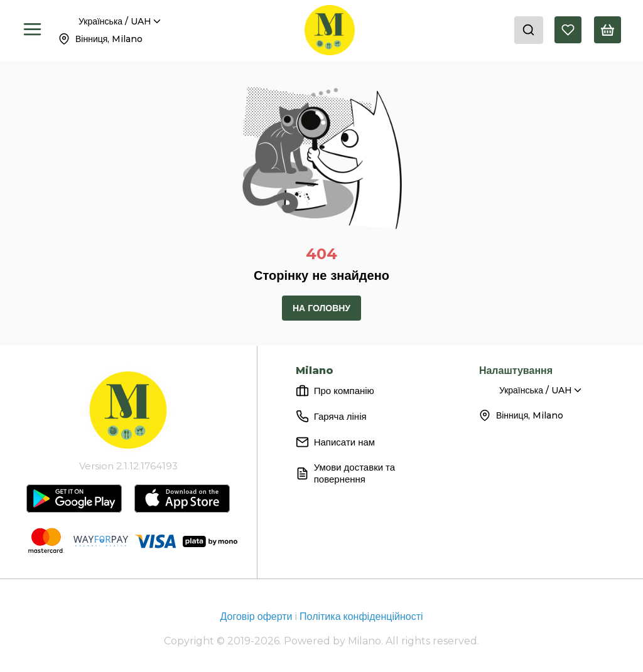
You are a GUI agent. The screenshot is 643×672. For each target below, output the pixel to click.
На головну (321, 308)
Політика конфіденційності (361, 616)
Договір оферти (257, 616)
